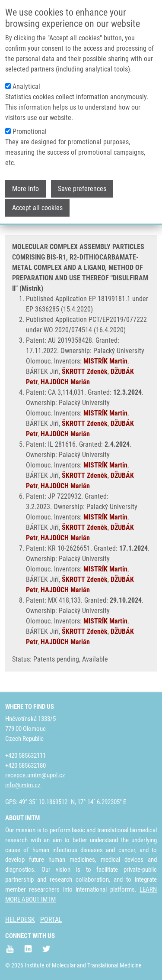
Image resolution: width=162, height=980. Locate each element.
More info (25, 183)
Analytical (26, 81)
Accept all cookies (37, 202)
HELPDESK (20, 920)
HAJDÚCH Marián (65, 382)
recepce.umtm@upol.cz (35, 775)
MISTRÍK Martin (105, 361)
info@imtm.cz (23, 785)
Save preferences (82, 183)
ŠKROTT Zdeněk (85, 372)
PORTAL (51, 920)
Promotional (30, 126)
